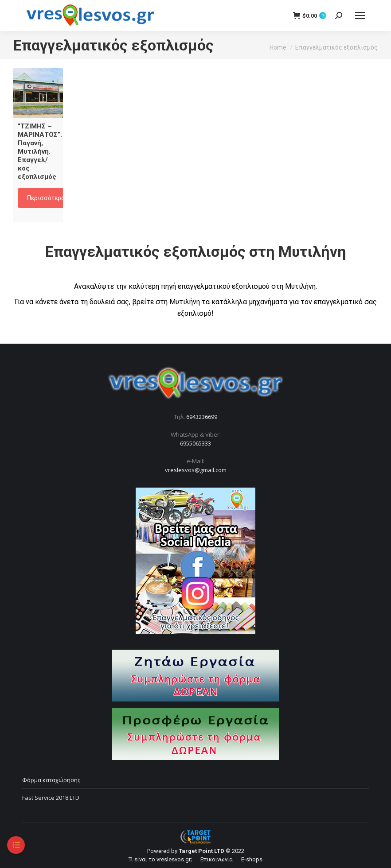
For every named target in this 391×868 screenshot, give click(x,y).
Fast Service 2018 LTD (51, 798)
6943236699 (202, 417)
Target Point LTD (201, 851)
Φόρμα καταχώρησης (51, 780)
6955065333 (195, 443)
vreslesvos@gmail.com (196, 470)
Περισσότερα (46, 198)
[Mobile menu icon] (360, 15)
